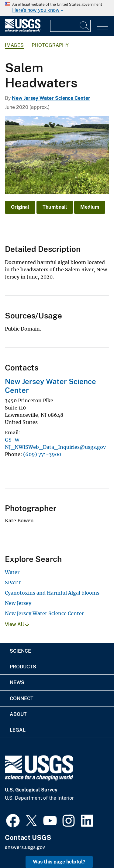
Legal (18, 730)
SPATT (13, 582)
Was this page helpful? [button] (59, 862)
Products (23, 667)
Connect (22, 698)
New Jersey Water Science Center (51, 98)
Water (12, 572)
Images (14, 45)
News (17, 682)
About (18, 714)
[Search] (85, 26)
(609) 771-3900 (42, 454)
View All (17, 624)
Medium (90, 207)
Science (20, 651)
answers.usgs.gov (25, 847)
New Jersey (18, 603)
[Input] (70, 26)
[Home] (23, 31)
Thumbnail (55, 207)
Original (20, 207)
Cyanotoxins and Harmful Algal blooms (52, 593)
